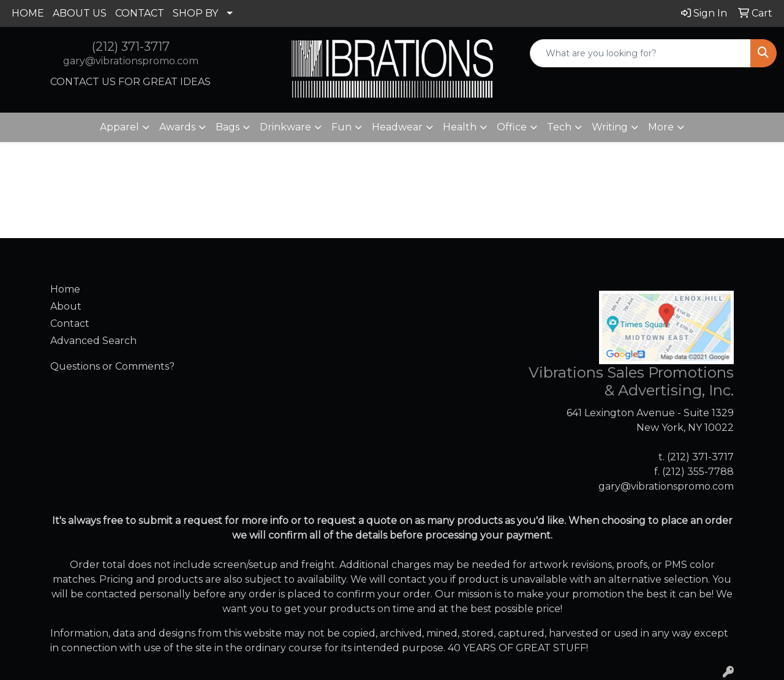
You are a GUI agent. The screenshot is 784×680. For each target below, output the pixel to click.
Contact (70, 323)
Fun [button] (341, 127)
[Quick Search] (640, 53)
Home (65, 289)
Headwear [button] (397, 127)
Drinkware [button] (285, 127)
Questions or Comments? (112, 366)
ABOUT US (80, 13)
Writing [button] (610, 127)
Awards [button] (177, 127)
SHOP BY (195, 13)
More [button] (661, 127)
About (66, 306)
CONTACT (140, 13)
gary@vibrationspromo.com (131, 61)
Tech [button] (559, 127)
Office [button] (512, 127)
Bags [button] (228, 127)
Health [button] (460, 127)
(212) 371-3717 (131, 47)
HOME (28, 13)
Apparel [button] (119, 127)
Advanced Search (93, 341)
